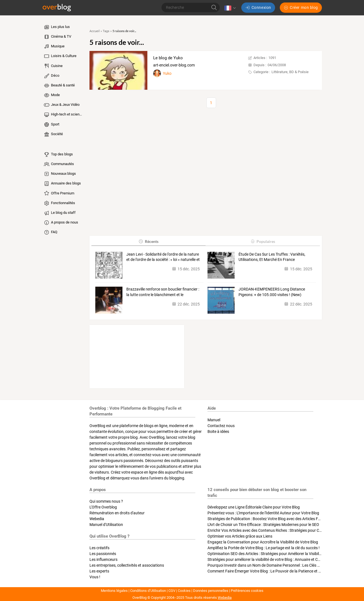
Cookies (184, 591)
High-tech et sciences (63, 115)
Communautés (59, 164)
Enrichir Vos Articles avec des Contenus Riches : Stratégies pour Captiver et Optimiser (280, 530)
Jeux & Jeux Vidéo (61, 105)
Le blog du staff (59, 213)
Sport (51, 125)
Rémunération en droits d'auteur (117, 513)
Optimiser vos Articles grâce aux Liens (240, 536)
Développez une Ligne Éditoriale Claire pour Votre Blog (254, 507)
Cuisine (53, 66)
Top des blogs (58, 155)
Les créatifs (99, 548)
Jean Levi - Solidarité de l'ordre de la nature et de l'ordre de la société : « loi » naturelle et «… (163, 257)
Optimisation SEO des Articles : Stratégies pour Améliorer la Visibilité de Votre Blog (277, 554)
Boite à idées (218, 432)
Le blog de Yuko (168, 58)
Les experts (99, 571)
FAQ (50, 232)
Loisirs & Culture (60, 56)
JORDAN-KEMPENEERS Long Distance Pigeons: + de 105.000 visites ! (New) (272, 292)
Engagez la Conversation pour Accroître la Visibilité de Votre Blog (263, 542)
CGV (172, 591)
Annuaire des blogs (62, 184)
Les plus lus (57, 27)
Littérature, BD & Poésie (290, 72)
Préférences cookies (247, 591)
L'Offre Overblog (103, 507)
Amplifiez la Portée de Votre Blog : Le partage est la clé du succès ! (264, 548)
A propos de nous (61, 223)
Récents (148, 241)
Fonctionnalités (59, 203)
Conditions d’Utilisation (148, 591)
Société (53, 134)
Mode (52, 95)
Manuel (214, 420)
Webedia (97, 519)
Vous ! (95, 577)
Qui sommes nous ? (106, 501)
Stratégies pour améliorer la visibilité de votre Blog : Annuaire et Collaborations (274, 559)
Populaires (263, 241)
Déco (51, 76)
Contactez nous (221, 426)
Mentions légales (114, 591)
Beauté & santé (59, 86)
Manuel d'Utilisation (106, 525)
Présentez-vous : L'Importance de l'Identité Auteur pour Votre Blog (263, 513)
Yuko (167, 73)
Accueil (95, 31)
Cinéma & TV (57, 37)
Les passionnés (103, 554)
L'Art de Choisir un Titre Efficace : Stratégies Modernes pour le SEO (263, 525)
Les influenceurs (103, 559)
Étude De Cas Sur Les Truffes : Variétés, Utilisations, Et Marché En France (272, 257)
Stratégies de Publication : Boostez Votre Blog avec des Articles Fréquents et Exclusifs (280, 519)
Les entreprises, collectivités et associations (127, 565)
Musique (54, 47)
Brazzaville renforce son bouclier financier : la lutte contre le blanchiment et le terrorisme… (163, 292)
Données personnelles (211, 591)
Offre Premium (59, 193)
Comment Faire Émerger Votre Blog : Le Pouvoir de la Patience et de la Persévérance (279, 571)
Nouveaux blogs (60, 174)
